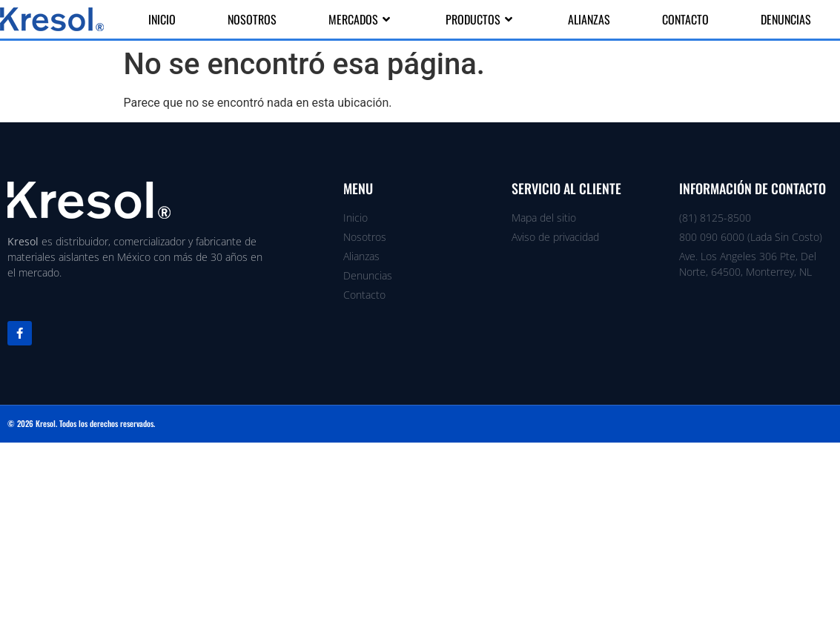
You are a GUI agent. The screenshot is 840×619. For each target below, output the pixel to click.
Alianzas (589, 19)
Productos (481, 19)
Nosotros (252, 19)
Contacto (685, 19)
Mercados (361, 19)
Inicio (162, 19)
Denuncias (786, 19)
